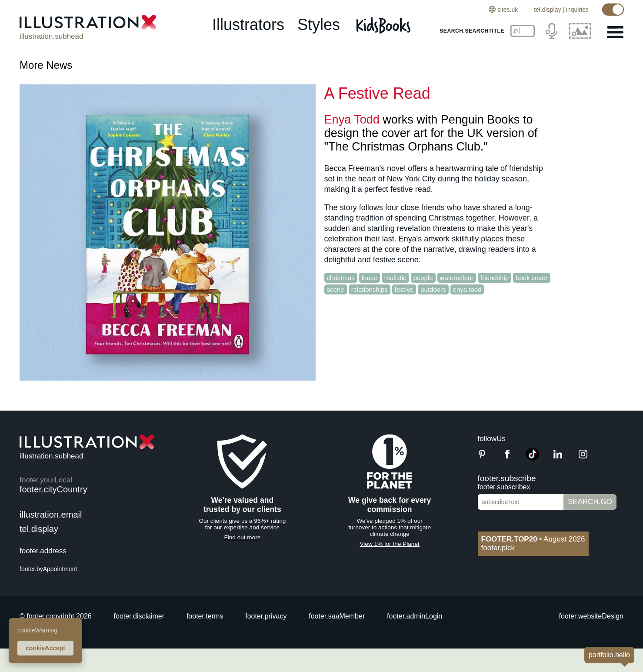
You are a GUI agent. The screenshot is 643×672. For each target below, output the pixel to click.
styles (319, 25)
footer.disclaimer (139, 616)
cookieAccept (45, 648)
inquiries (577, 10)
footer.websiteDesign (591, 616)
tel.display (547, 10)
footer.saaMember (337, 616)
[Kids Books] (385, 25)
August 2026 (533, 539)
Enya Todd (352, 120)
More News (46, 65)
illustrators (248, 25)
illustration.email (51, 515)
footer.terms (205, 616)
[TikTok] (533, 458)
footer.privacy (266, 616)
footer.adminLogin (415, 616)
